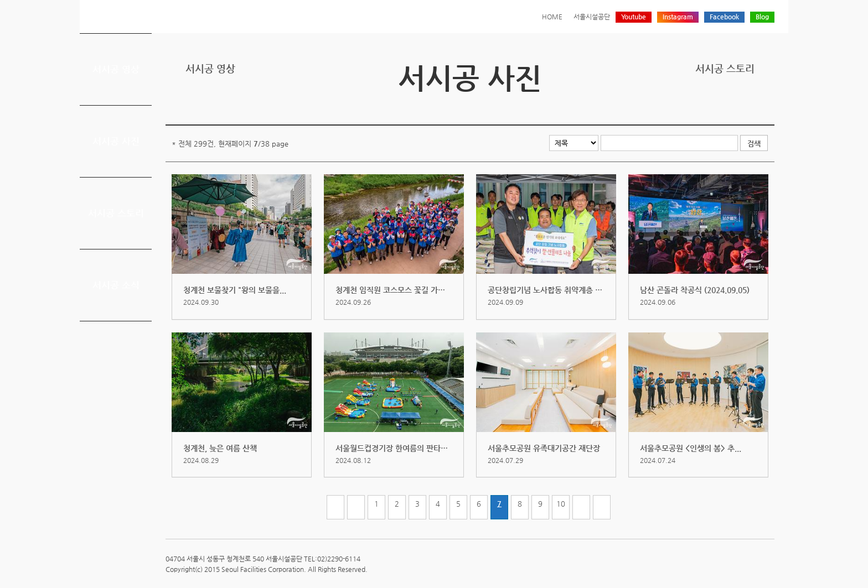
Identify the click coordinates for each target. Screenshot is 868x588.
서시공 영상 (116, 69)
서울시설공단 (592, 17)
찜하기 (768, 106)
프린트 (699, 106)
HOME (552, 17)
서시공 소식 (116, 285)
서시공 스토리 (116, 213)
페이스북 (733, 106)
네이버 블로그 (751, 106)
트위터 (716, 106)
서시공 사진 (116, 141)
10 (561, 504)
